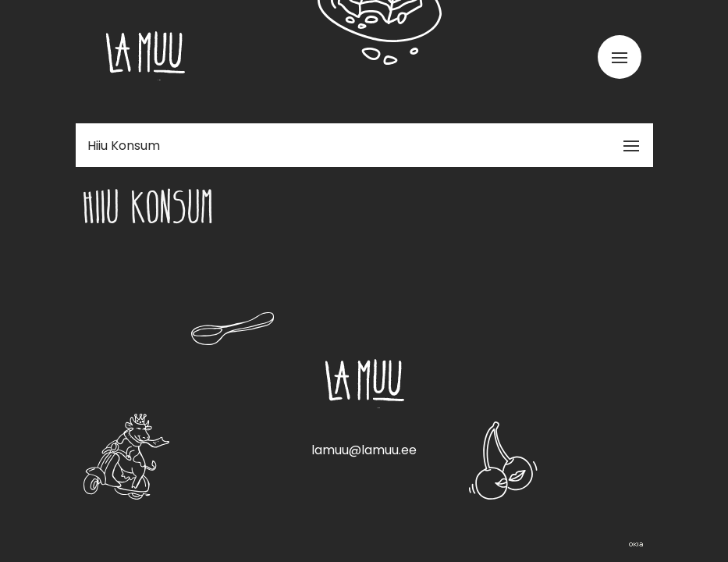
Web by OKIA (636, 544)
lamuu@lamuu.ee (364, 450)
